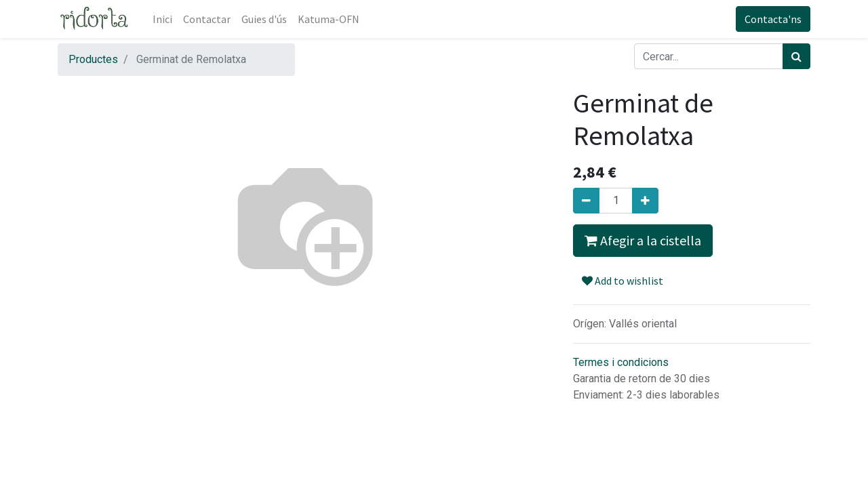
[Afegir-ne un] (645, 201)
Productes (93, 59)
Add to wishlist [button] (623, 281)
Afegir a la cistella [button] (643, 240)
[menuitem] (162, 19)
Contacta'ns (773, 19)
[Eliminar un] (586, 201)
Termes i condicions (621, 362)
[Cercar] (796, 56)
